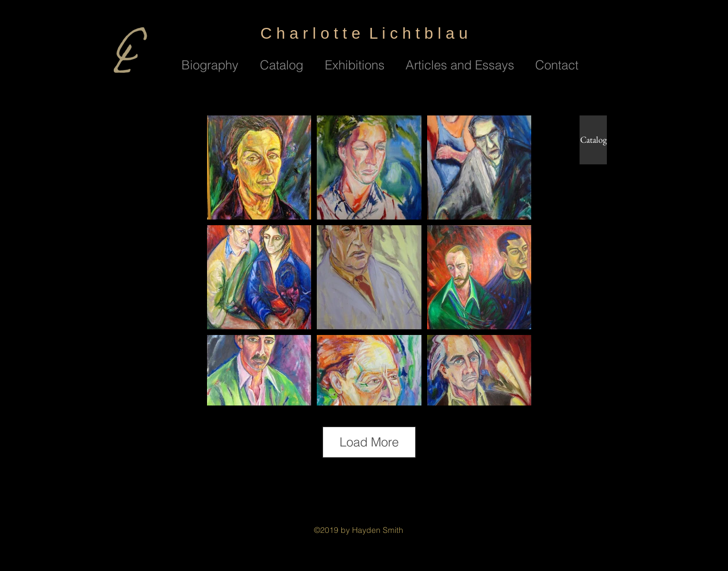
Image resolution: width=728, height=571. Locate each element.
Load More (369, 442)
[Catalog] (593, 140)
